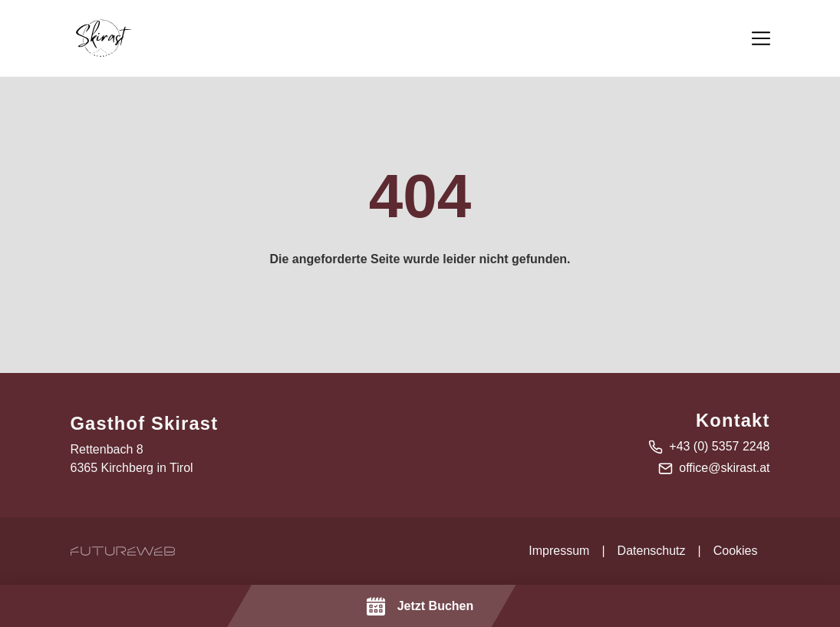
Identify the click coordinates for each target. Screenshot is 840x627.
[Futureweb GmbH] (123, 551)
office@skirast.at (724, 468)
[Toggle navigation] (761, 38)
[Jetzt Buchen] (420, 606)
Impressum (559, 551)
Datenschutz (652, 551)
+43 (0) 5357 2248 (719, 446)
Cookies (736, 551)
